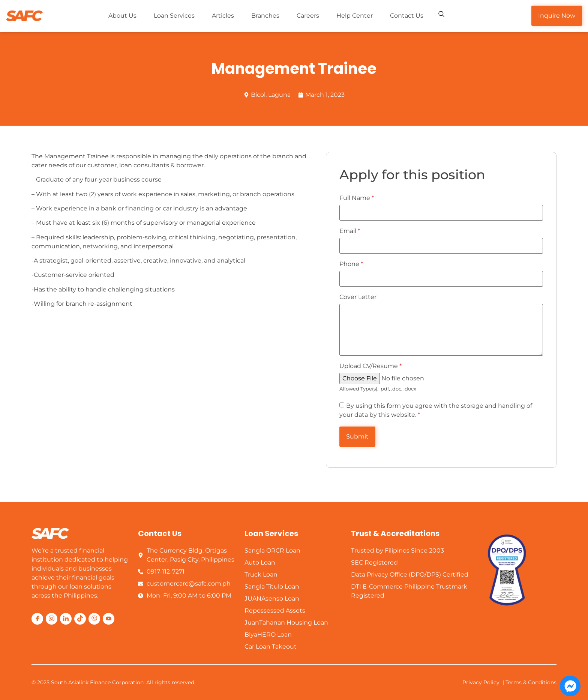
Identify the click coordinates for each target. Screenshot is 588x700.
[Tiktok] (80, 619)
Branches (265, 16)
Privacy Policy (481, 682)
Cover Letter (358, 297)
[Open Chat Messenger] (570, 686)
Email (350, 231)
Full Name (357, 198)
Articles (223, 16)
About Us (122, 16)
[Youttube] (109, 619)
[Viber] (94, 619)
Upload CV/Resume (370, 366)
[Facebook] (37, 619)
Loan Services (174, 16)
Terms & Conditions (531, 682)
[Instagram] (52, 619)
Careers (308, 16)
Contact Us (407, 16)
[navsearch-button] (441, 15)
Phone (351, 264)
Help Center (355, 16)
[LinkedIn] (66, 619)
